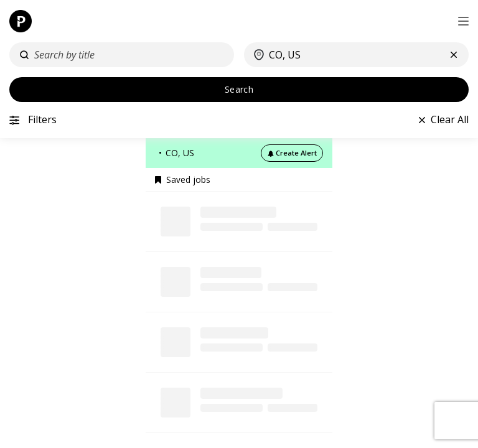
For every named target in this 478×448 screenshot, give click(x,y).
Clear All (450, 119)
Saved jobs (183, 180)
